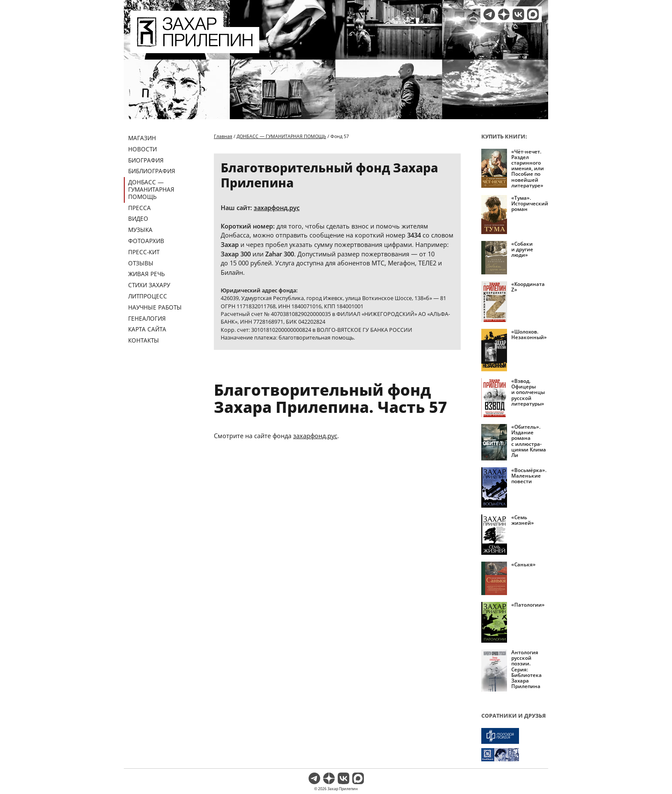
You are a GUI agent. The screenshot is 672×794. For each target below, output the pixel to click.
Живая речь (147, 274)
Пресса (139, 208)
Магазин (142, 138)
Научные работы (155, 307)
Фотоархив (146, 241)
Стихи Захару (149, 285)
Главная (223, 136)
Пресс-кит (144, 252)
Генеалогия (147, 318)
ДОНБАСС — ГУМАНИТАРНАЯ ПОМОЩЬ (151, 189)
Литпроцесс (148, 296)
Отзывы (141, 263)
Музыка (140, 230)
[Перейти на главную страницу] (195, 48)
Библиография (152, 171)
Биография (146, 160)
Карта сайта (147, 329)
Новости (142, 149)
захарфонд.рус (277, 208)
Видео (138, 218)
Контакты (144, 340)
